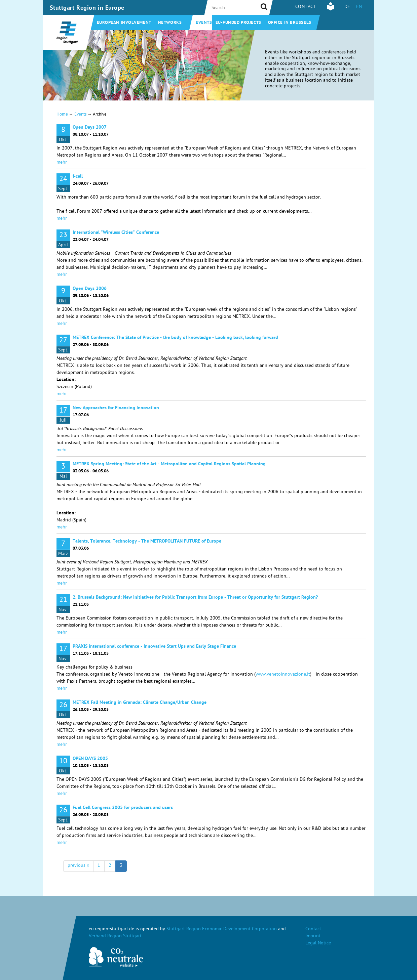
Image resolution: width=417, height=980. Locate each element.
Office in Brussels (290, 23)
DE (347, 7)
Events (204, 23)
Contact (306, 7)
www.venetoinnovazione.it (283, 675)
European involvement (124, 23)
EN (359, 7)
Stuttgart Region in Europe (87, 8)
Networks (170, 23)
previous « (78, 866)
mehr (62, 163)
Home (62, 115)
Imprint (313, 936)
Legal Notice (318, 944)
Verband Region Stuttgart (115, 936)
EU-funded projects (238, 23)
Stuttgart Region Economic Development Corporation (222, 929)
